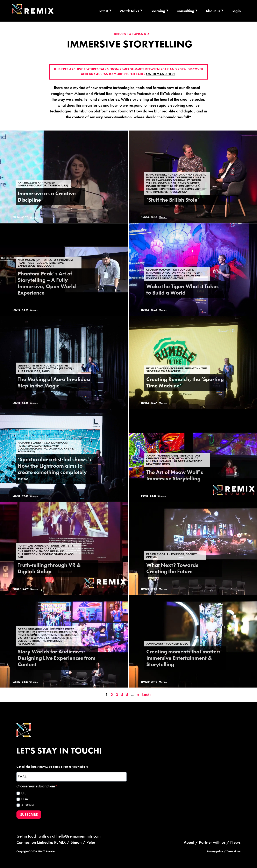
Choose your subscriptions (36, 786)
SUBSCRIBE (29, 815)
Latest (103, 11)
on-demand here (161, 74)
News (235, 842)
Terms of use (234, 851)
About (189, 842)
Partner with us (212, 842)
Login (236, 11)
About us (213, 11)
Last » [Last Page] (147, 695)
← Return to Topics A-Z (130, 34)
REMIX (60, 842)
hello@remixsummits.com (78, 836)
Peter (91, 842)
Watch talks (129, 11)
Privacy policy (215, 851)
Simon (76, 842)
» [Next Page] (138, 695)
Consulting (185, 11)
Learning (158, 11)
